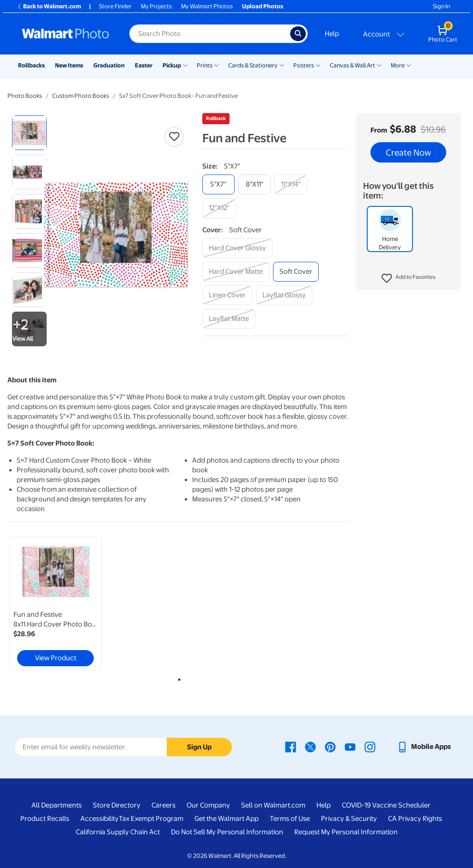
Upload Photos (263, 6)
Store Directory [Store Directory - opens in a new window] (117, 805)
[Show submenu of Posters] (318, 65)
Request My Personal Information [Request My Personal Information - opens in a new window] (346, 832)
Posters (304, 65)
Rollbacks (31, 65)
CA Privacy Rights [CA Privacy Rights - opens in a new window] (415, 819)
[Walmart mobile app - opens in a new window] (424, 747)
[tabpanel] (65, 603)
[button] (409, 278)
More (398, 65)
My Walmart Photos (207, 6)
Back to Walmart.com (49, 6)
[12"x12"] (219, 208)
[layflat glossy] (284, 295)
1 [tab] (177, 678)
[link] (55, 603)
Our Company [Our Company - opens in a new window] (208, 805)
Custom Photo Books (81, 96)
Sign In (441, 6)
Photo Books (25, 96)
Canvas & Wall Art (352, 65)
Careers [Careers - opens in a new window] (164, 805)
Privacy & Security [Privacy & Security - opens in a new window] (349, 819)
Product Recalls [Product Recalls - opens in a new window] (45, 819)
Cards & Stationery (253, 65)
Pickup (172, 65)
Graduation (109, 65)
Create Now (408, 152)
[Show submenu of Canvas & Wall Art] (379, 65)
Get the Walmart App (227, 819)
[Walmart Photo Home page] (66, 34)
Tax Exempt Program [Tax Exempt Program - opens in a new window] (151, 819)
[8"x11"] (255, 184)
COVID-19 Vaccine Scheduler (386, 805)
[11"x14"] (291, 184)
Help (332, 34)
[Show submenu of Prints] (217, 65)
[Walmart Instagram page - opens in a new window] (370, 747)
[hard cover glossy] (237, 248)
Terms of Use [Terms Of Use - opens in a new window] (290, 819)
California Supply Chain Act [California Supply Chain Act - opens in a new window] (118, 832)
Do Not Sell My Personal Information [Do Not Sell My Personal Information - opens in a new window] (227, 832)
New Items (69, 65)
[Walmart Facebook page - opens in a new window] (291, 747)
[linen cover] (227, 295)
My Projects (156, 6)
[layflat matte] (229, 319)
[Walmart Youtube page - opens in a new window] (350, 747)
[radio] (29, 133)
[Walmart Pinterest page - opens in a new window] (330, 747)
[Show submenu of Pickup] (185, 65)
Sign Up (199, 747)
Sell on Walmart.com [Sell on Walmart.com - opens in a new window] (273, 805)
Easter (144, 65)
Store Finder (115, 6)
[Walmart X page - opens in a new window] (310, 747)
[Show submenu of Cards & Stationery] (282, 65)
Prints (205, 65)
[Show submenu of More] (409, 65)
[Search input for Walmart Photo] (210, 34)
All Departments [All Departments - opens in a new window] (57, 805)
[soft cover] (296, 272)
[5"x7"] (218, 184)
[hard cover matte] (236, 272)
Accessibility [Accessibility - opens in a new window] (100, 819)
